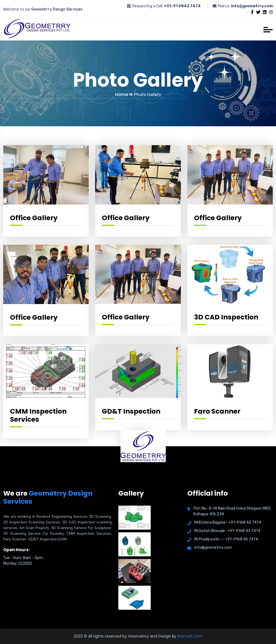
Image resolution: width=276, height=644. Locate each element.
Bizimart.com (190, 636)
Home (124, 95)
